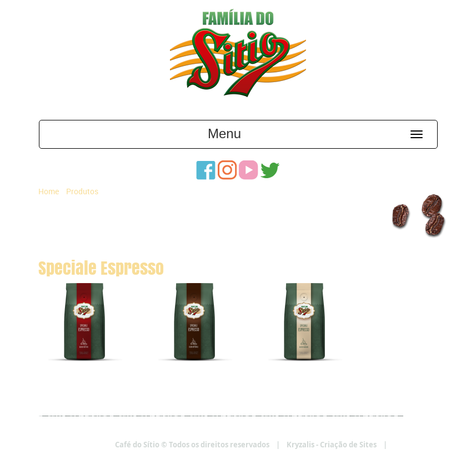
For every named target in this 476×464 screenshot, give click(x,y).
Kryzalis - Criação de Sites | (362, 445)
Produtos (82, 191)
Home (49, 191)
